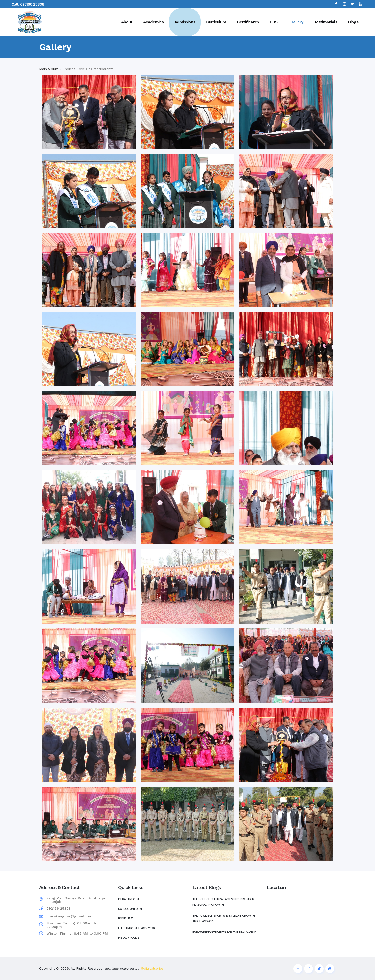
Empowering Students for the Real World (224, 932)
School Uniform (130, 909)
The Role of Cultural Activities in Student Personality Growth (224, 902)
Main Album (49, 69)
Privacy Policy (129, 938)
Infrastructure (130, 899)
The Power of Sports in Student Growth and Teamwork (223, 918)
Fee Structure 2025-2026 (137, 928)
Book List (125, 918)
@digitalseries (151, 968)
